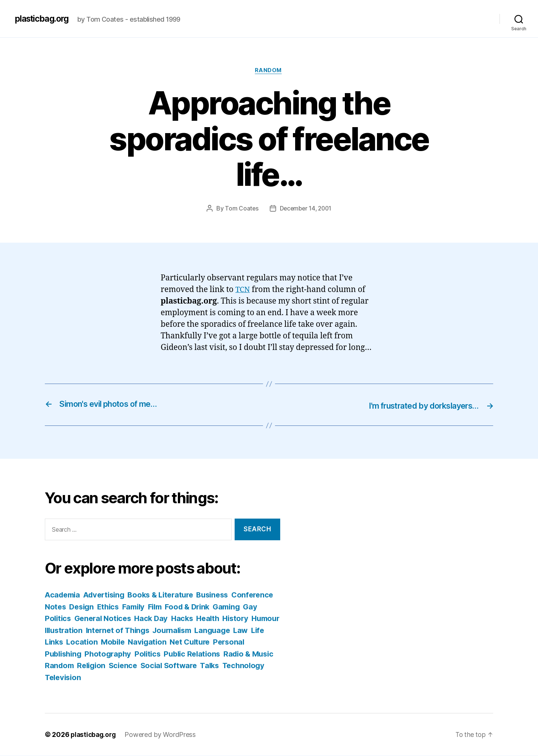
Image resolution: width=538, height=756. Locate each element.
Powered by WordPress (163, 735)
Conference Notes (79, 607)
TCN (243, 291)
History (58, 631)
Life (111, 642)
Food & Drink (242, 607)
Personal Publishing (113, 654)
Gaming (59, 619)
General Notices (154, 619)
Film (208, 607)
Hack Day (205, 619)
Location (161, 642)
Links (131, 642)
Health (264, 619)
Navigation (228, 642)
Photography (177, 654)
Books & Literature (168, 595)
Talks (93, 678)
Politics (219, 654)
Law (93, 642)
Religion (188, 666)
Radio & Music (109, 666)
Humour (90, 631)
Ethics (157, 607)
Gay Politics (99, 619)
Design (129, 607)
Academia (64, 595)
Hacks (237, 619)
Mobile (192, 642)
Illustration (129, 631)
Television (172, 678)
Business (223, 595)
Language (64, 642)
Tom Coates (240, 209)
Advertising (108, 595)
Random (269, 71)
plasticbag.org (44, 19)
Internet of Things (185, 631)
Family (184, 607)
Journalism (243, 631)
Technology (128, 678)
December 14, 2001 (306, 209)
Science (221, 666)
